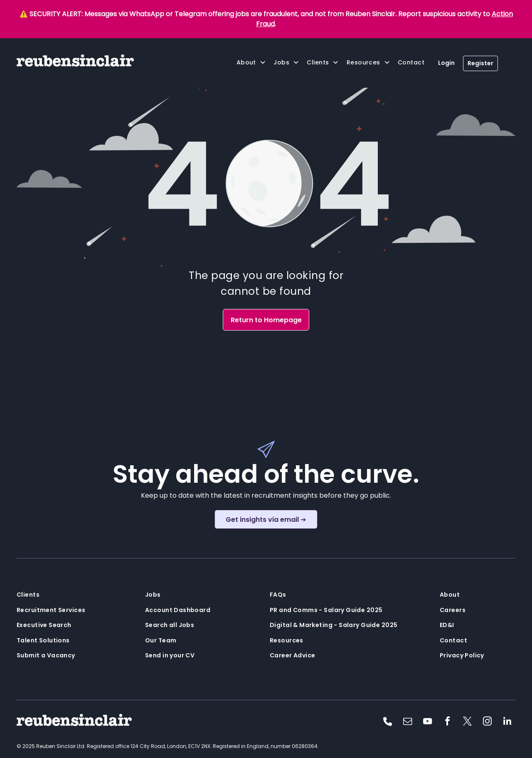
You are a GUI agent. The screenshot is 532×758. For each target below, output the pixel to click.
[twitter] (467, 722)
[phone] (387, 722)
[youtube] (427, 722)
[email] (407, 722)
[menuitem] (251, 63)
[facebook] (447, 722)
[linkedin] (507, 722)
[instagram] (487, 722)
